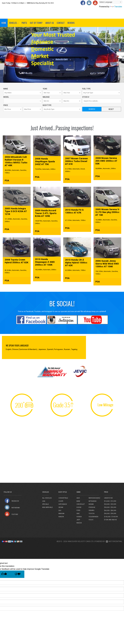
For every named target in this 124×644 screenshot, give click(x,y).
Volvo (91, 520)
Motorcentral (114, 541)
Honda (79, 517)
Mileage (46, 97)
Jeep (78, 520)
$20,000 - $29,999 (110, 504)
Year (45, 89)
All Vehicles (47, 498)
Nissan (91, 504)
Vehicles (14, 23)
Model (6, 97)
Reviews (71, 23)
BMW (78, 501)
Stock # (86, 97)
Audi (78, 498)
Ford (78, 510)
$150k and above (110, 520)
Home (4, 23)
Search (92, 109)
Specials (45, 504)
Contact (61, 23)
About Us (50, 23)
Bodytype (47, 105)
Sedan (61, 507)
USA (44, 501)
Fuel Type (86, 89)
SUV (60, 510)
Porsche (92, 507)
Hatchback (63, 504)
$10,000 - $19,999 (110, 501)
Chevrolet (81, 504)
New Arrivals (47, 507)
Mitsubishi (93, 501)
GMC (78, 514)
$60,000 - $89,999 (110, 510)
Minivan (61, 514)
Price (6, 105)
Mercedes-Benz (94, 498)
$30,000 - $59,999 (110, 507)
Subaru (91, 510)
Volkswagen (93, 517)
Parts (24, 23)
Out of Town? (36, 23)
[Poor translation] (18, 574)
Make (6, 89)
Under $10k (108, 498)
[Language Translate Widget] (111, 2)
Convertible (63, 498)
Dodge (79, 507)
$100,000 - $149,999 (111, 517)
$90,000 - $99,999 (110, 514)
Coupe (61, 501)
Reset (111, 109)
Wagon (61, 517)
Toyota (91, 514)
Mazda (79, 523)
